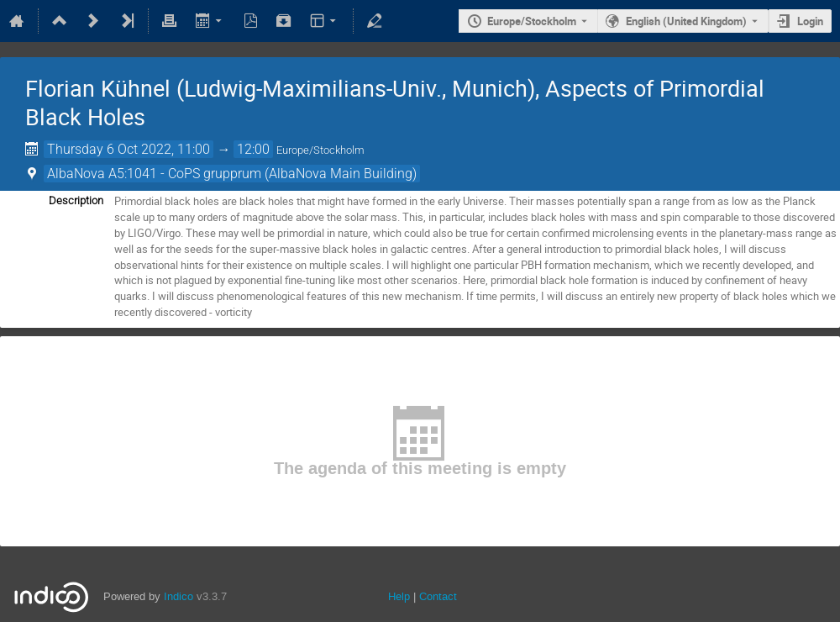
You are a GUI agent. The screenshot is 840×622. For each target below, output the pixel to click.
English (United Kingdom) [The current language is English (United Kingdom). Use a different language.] (686, 21)
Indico (178, 596)
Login (810, 21)
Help (399, 596)
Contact (438, 596)
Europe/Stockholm (532, 21)
